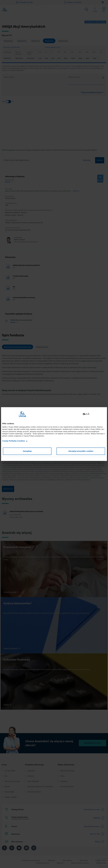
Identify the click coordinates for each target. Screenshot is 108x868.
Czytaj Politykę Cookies (14, 441)
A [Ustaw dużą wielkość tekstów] (89, 414)
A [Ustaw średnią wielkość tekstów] (87, 414)
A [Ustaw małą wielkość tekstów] (85, 414)
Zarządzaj (27, 451)
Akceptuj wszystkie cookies (81, 451)
